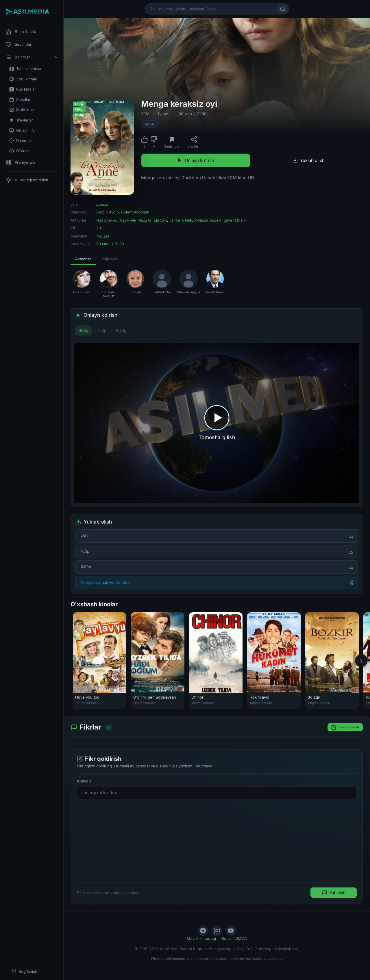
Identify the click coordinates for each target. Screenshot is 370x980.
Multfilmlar (22, 110)
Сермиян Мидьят (136, 220)
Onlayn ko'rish (196, 160)
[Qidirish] (283, 9)
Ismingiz (84, 781)
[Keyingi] (361, 661)
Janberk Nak (181, 220)
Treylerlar (21, 120)
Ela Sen (160, 220)
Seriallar (20, 100)
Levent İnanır (235, 220)
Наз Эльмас (107, 220)
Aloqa (226, 938)
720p (102, 330)
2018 (145, 114)
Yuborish (334, 893)
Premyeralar (21, 163)
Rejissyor (110, 259)
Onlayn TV (22, 130)
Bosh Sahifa (21, 32)
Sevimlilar (18, 45)
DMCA (241, 938)
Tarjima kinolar (25, 69)
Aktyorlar (83, 259)
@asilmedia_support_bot (264, 959)
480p (84, 330)
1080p (121, 330)
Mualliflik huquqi (201, 938)
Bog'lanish (24, 971)
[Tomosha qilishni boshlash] (217, 423)
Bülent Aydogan (135, 212)
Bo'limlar (32, 57)
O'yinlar (20, 151)
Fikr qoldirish (345, 727)
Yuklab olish (309, 160)
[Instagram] (217, 931)
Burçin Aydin (108, 212)
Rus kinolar (23, 89)
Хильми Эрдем (208, 220)
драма (150, 124)
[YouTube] (231, 931)
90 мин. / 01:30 (193, 114)
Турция (164, 114)
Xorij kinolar (23, 79)
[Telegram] (203, 931)
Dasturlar (21, 141)
